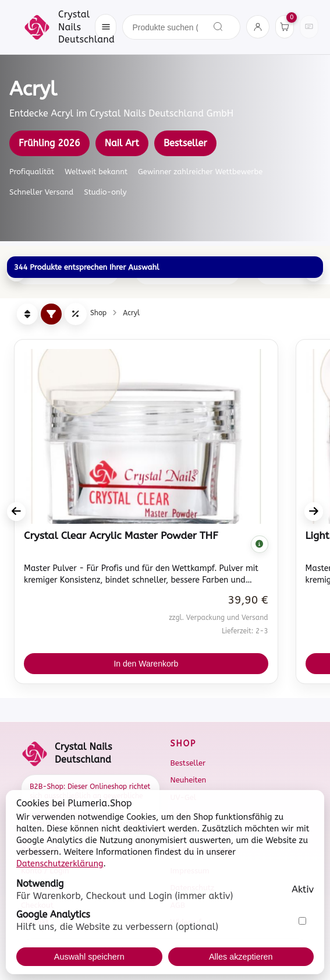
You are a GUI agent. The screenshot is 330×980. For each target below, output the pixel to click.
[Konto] (258, 27)
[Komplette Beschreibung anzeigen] (260, 544)
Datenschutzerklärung (60, 864)
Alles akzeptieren (241, 957)
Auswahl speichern (89, 957)
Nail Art (122, 143)
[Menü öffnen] (106, 27)
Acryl (131, 313)
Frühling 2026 (49, 143)
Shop (98, 313)
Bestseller (185, 143)
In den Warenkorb (146, 664)
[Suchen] (218, 27)
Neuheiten (189, 780)
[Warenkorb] (285, 27)
